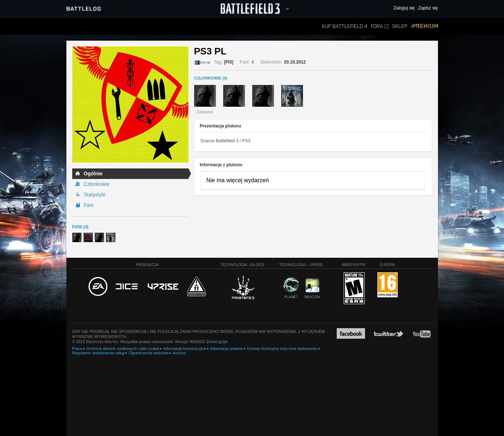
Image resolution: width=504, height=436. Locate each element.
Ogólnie (93, 174)
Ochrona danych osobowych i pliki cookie (123, 349)
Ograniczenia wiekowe (148, 353)
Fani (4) (80, 227)
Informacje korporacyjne (185, 349)
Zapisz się (428, 8)
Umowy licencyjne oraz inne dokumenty (282, 349)
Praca (77, 349)
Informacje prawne (227, 349)
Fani (89, 205)
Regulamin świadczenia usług (99, 353)
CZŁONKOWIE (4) (211, 78)
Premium (424, 26)
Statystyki (95, 195)
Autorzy (179, 353)
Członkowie (97, 184)
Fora (380, 26)
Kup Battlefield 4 (345, 26)
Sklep (400, 26)
